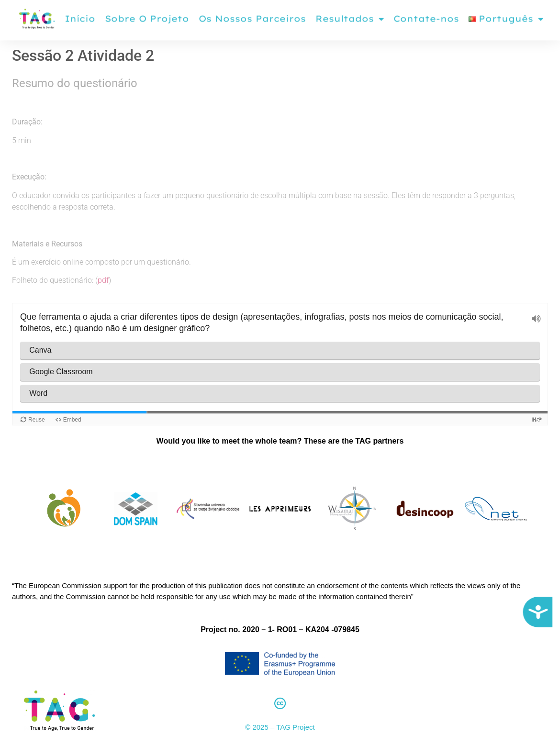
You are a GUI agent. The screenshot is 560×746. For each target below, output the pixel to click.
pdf (103, 280)
